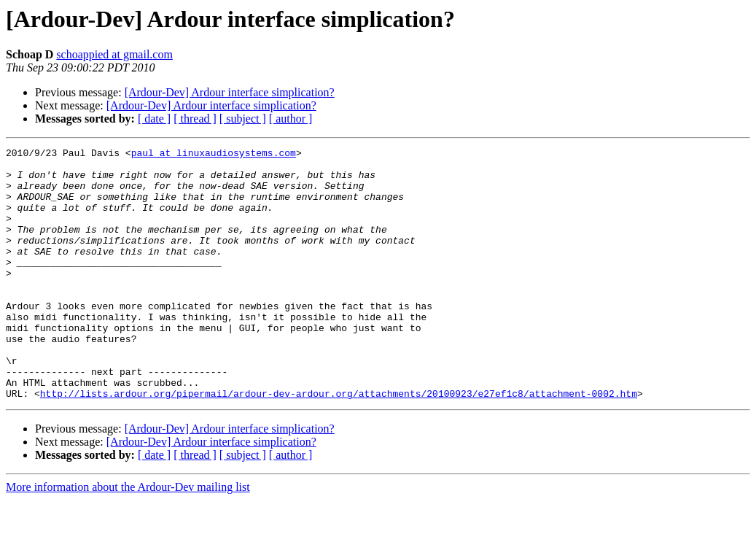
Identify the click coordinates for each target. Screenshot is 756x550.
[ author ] (291, 119)
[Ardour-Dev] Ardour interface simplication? (230, 92)
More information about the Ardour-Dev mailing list (128, 537)
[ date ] (154, 119)
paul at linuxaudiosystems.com (214, 155)
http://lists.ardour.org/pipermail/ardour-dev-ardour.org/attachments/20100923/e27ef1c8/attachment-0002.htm (339, 444)
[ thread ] (195, 119)
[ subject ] (243, 119)
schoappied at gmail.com (114, 54)
